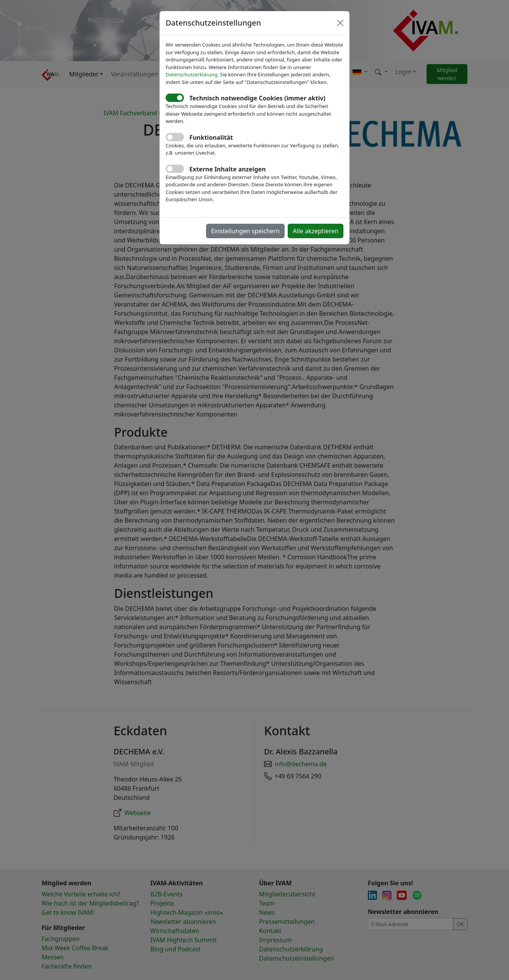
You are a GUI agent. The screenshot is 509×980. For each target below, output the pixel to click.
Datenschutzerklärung (192, 74)
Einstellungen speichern (245, 231)
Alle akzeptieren (316, 231)
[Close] (340, 23)
